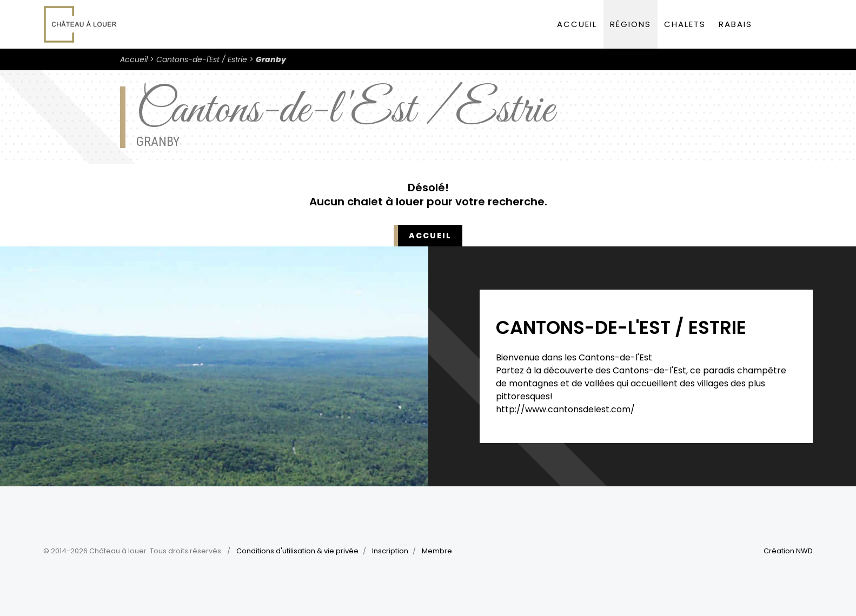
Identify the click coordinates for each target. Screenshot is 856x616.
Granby (271, 59)
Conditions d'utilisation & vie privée (297, 551)
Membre (437, 551)
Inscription (390, 551)
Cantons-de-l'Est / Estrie (202, 59)
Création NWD (788, 551)
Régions (631, 24)
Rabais (735, 24)
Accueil (577, 24)
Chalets (685, 24)
